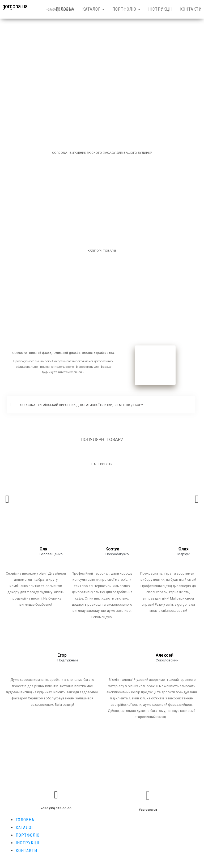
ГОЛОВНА (65, 9)
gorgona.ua (15, 6)
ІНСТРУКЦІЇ (160, 9)
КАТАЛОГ (93, 9)
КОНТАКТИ (26, 851)
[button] (101, 405)
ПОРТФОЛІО (126, 9)
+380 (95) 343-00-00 (56, 808)
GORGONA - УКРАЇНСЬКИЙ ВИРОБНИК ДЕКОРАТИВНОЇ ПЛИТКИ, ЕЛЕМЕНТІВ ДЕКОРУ (82, 405)
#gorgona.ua (148, 810)
